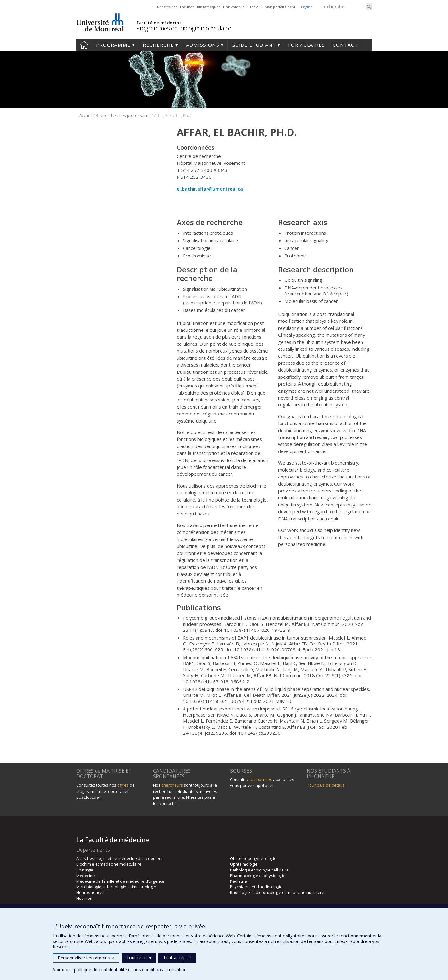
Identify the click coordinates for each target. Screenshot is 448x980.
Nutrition (84, 898)
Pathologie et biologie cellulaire (259, 870)
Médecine (86, 876)
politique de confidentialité (100, 970)
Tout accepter (177, 957)
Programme (113, 45)
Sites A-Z (254, 7)
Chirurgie (85, 870)
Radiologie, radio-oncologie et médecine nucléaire (277, 892)
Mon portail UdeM (280, 7)
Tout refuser (139, 957)
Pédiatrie (238, 881)
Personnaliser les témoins (86, 958)
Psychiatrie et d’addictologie (256, 887)
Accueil (84, 45)
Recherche (158, 45)
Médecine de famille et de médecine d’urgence (120, 881)
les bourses (261, 779)
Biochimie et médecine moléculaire (109, 864)
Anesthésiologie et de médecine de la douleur (120, 858)
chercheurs (172, 785)
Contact (345, 45)
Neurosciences (90, 892)
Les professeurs (135, 115)
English (307, 7)
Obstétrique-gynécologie (253, 858)
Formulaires (306, 45)
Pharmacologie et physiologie (258, 876)
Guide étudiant (254, 45)
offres (123, 785)
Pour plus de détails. (326, 785)
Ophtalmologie (244, 864)
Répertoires (167, 7)
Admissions (203, 45)
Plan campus (234, 7)
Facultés (187, 7)
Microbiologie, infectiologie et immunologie (116, 887)
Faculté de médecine (159, 23)
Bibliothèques (208, 7)
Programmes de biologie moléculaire (184, 28)
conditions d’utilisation (164, 970)
